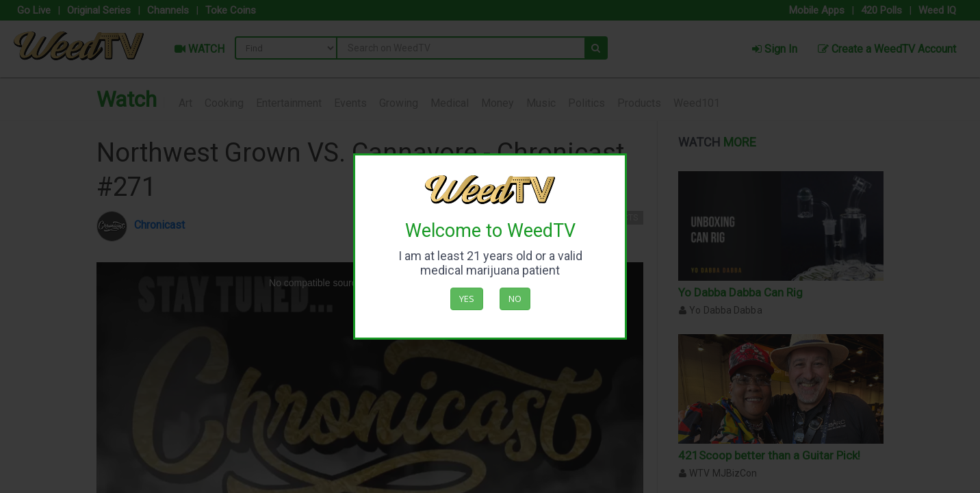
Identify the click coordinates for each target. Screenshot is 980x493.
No (515, 299)
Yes (467, 299)
